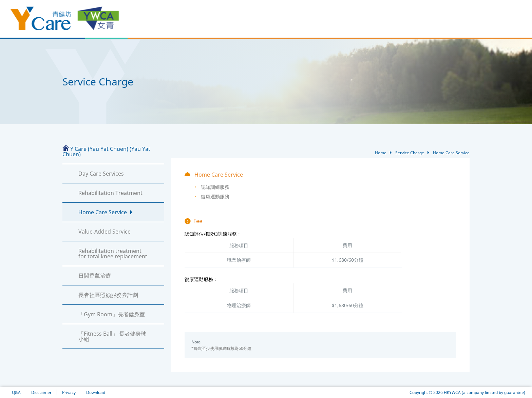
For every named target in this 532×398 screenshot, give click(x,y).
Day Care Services (101, 174)
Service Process (431, 25)
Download (96, 392)
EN (485, 11)
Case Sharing (391, 25)
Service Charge (473, 25)
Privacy (69, 392)
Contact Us (509, 25)
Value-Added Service (104, 232)
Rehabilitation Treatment (110, 193)
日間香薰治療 (95, 276)
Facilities (303, 25)
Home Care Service (103, 212)
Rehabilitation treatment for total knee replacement (113, 254)
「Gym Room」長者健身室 (112, 314)
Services (329, 25)
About (279, 25)
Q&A (16, 392)
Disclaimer (41, 392)
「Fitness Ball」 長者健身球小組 (112, 336)
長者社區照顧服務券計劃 (108, 295)
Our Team (357, 25)
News (259, 25)
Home (239, 25)
